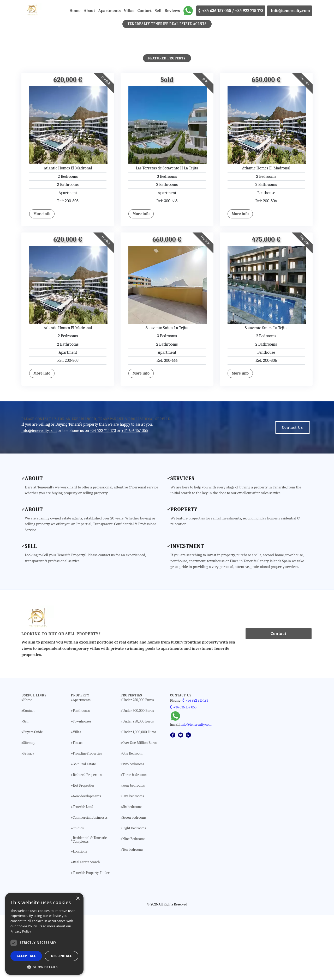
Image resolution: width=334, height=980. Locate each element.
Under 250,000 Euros (138, 765)
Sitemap (29, 808)
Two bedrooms (133, 829)
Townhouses (82, 787)
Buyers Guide (33, 797)
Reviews (172, 11)
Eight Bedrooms (134, 893)
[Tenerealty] (23, 11)
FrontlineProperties (87, 819)
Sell (158, 11)
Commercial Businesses (90, 883)
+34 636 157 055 (135, 496)
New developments (87, 861)
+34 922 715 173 (103, 496)
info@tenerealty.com (290, 11)
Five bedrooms (133, 861)
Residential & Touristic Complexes (90, 905)
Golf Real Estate (84, 829)
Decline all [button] (62, 956)
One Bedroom (132, 819)
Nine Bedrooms (134, 904)
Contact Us (293, 493)
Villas (129, 11)
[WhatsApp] (188, 11)
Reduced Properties (87, 840)
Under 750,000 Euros (138, 787)
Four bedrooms (134, 851)
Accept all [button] (26, 956)
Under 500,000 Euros (138, 776)
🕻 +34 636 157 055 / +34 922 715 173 (231, 11)
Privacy (29, 819)
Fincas (78, 808)
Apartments (109, 11)
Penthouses (81, 776)
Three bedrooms (135, 840)
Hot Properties (84, 851)
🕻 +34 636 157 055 (183, 772)
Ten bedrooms (133, 915)
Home (75, 11)
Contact (145, 11)
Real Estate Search (86, 927)
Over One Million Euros (140, 808)
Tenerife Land (83, 872)
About (90, 11)
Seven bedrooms (134, 883)
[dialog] (44, 934)
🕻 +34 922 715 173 (195, 766)
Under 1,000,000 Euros (139, 797)
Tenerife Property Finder (91, 938)
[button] (44, 967)
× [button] (78, 899)
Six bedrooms (132, 872)
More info (42, 279)
